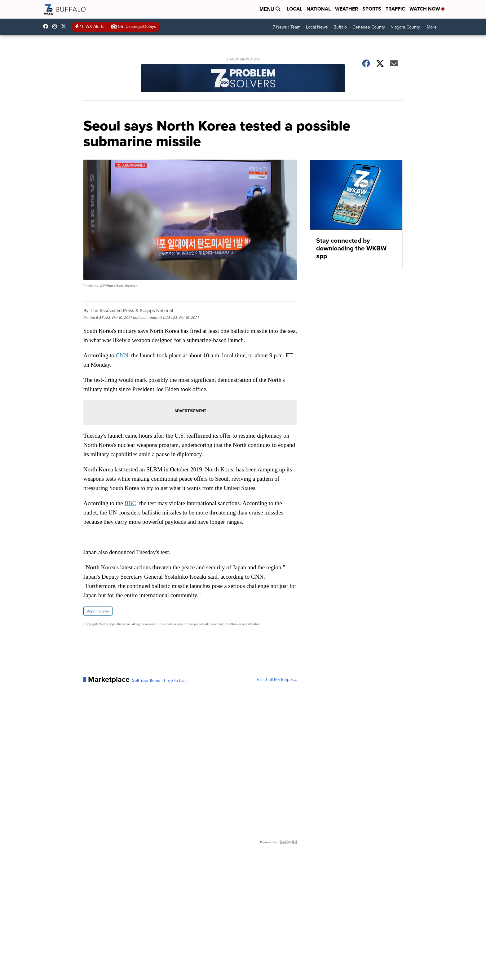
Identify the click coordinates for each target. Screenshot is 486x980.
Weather (347, 9)
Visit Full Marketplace (277, 679)
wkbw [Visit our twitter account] (65, 26)
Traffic (395, 9)
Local (294, 9)
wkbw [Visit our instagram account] (56, 26)
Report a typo (98, 611)
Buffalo (340, 27)
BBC (130, 503)
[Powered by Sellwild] (288, 842)
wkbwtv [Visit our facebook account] (47, 26)
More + (433, 27)
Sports (372, 9)
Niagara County (405, 27)
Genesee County (369, 27)
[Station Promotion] (243, 79)
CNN (122, 355)
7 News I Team (287, 27)
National (319, 9)
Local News (317, 27)
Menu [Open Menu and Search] (270, 9)
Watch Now (427, 9)
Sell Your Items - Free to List (159, 680)
